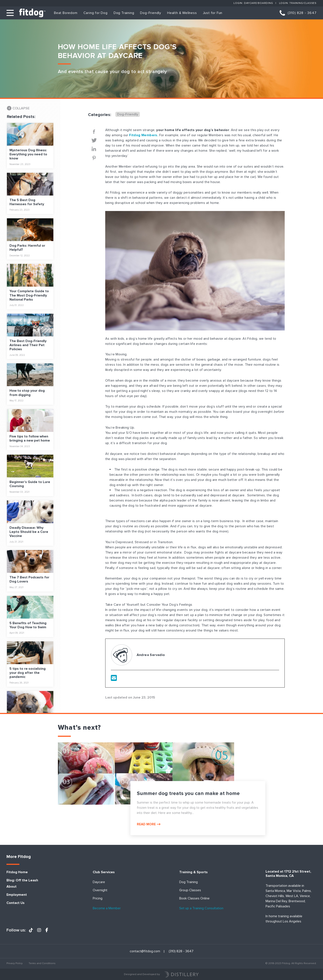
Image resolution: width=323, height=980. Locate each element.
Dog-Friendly (151, 13)
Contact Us (15, 903)
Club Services (104, 872)
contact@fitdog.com (145, 951)
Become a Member (107, 908)
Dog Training (124, 13)
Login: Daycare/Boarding (253, 3)
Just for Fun (213, 13)
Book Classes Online (194, 898)
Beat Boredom (66, 13)
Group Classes (190, 890)
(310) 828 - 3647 (302, 13)
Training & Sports (193, 872)
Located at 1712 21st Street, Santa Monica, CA (288, 874)
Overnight (100, 890)
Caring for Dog (96, 13)
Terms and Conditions (42, 963)
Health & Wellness (182, 13)
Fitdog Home (17, 872)
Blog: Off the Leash (22, 880)
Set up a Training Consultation (201, 908)
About (12, 887)
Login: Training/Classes (298, 3)
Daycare (99, 882)
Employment (17, 895)
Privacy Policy (15, 963)
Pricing (98, 898)
